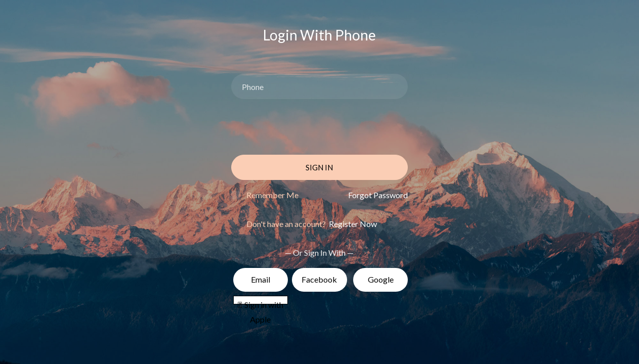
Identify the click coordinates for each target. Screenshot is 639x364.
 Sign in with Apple (261, 302)
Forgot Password (378, 195)
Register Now (352, 224)
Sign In (319, 167)
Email (261, 279)
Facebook (319, 279)
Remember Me (272, 195)
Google (381, 279)
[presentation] (308, 127)
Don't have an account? (312, 224)
